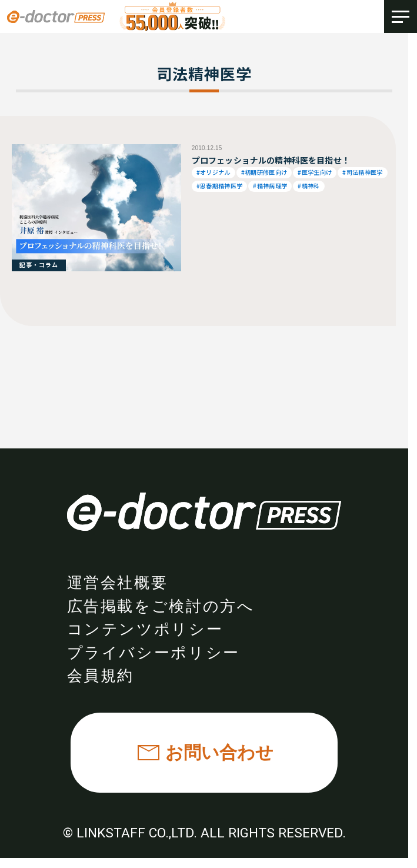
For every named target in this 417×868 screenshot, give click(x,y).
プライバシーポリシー (154, 653)
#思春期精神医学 (220, 186)
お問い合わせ (219, 752)
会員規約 (101, 676)
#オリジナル (213, 172)
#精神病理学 (270, 186)
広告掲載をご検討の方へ (161, 606)
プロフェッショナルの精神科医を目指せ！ (271, 160)
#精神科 (308, 186)
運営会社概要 (118, 583)
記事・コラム (39, 265)
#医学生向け (315, 172)
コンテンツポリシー (145, 629)
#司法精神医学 (362, 172)
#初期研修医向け (264, 172)
